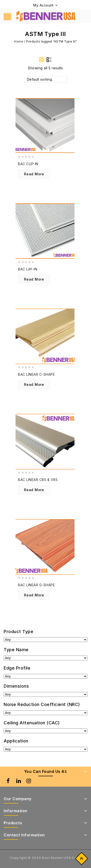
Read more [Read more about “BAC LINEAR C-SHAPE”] (34, 385)
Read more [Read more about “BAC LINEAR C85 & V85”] (34, 490)
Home (19, 41)
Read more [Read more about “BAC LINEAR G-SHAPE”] (34, 595)
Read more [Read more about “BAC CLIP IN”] (34, 174)
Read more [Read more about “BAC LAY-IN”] (34, 279)
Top (80, 860)
